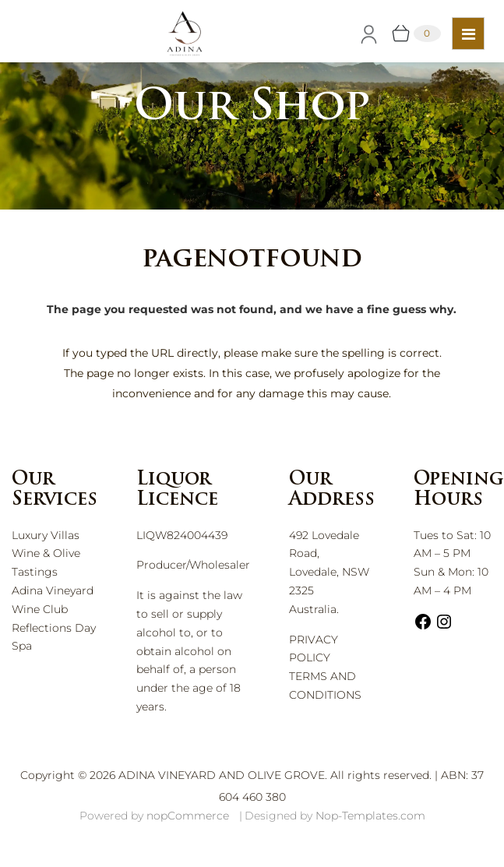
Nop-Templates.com (370, 816)
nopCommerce (188, 816)
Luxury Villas (46, 535)
